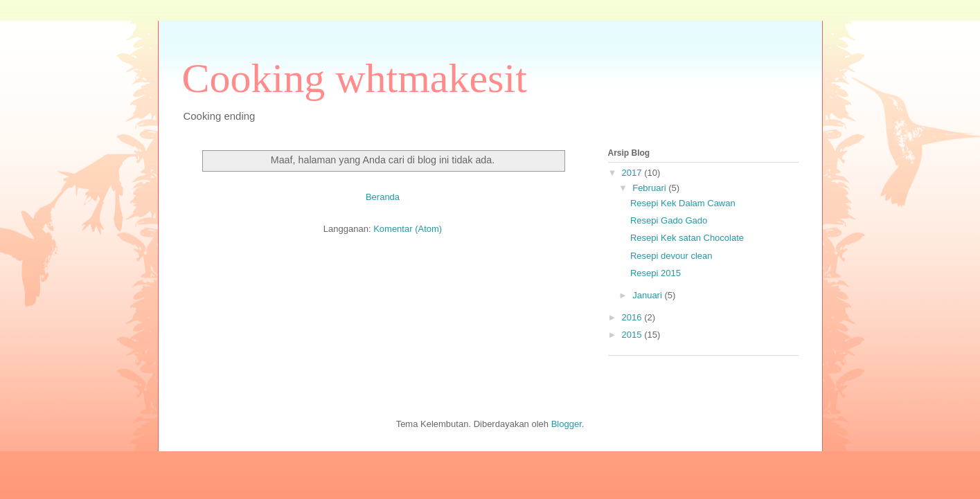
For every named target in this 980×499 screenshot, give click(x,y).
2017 (633, 173)
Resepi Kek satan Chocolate (687, 238)
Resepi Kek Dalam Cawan (683, 203)
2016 (633, 317)
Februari (650, 188)
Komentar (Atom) (408, 229)
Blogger (567, 424)
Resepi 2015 (656, 273)
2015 (633, 335)
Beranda (383, 197)
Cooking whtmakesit (355, 78)
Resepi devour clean (671, 256)
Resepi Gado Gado (669, 220)
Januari (648, 295)
